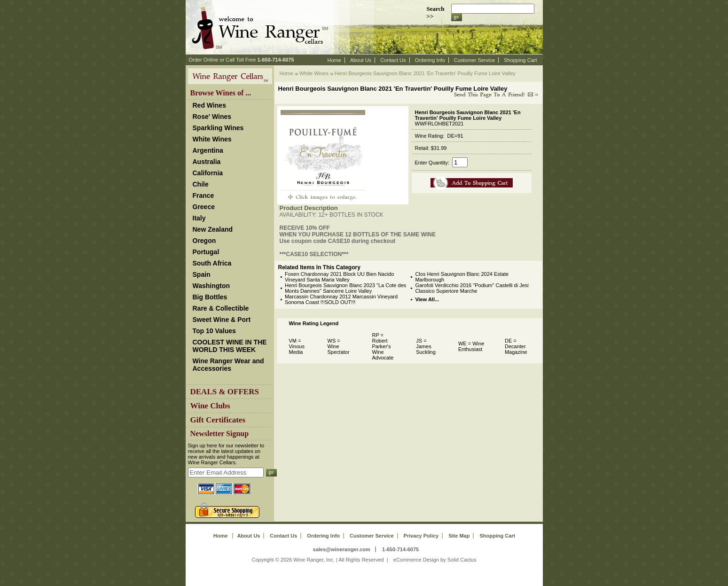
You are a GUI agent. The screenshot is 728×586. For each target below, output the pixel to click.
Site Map (459, 536)
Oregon (204, 241)
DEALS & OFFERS (225, 392)
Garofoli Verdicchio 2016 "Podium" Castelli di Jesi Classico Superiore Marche (472, 288)
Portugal (206, 252)
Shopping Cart (520, 60)
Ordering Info (430, 60)
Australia (207, 162)
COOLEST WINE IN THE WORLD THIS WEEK (230, 346)
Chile (201, 184)
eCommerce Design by (420, 560)
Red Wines (209, 105)
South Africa (212, 263)
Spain (202, 274)
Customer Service (474, 60)
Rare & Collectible (221, 308)
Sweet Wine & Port (222, 320)
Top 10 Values (214, 331)
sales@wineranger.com (342, 549)
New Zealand (213, 229)
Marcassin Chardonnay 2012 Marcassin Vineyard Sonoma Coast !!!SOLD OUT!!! (341, 299)
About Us (361, 60)
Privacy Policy (421, 536)
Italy (199, 218)
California (208, 173)
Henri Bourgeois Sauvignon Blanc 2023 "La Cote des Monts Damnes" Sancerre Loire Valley (345, 288)
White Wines (212, 139)
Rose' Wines (212, 117)
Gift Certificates (218, 420)
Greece (204, 207)
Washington (211, 286)
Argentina (208, 150)
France (204, 195)
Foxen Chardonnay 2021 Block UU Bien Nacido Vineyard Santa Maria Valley (339, 277)
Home (334, 60)
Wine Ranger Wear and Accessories (228, 365)
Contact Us (393, 60)
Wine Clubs (210, 406)
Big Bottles (210, 297)
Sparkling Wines (218, 128)
